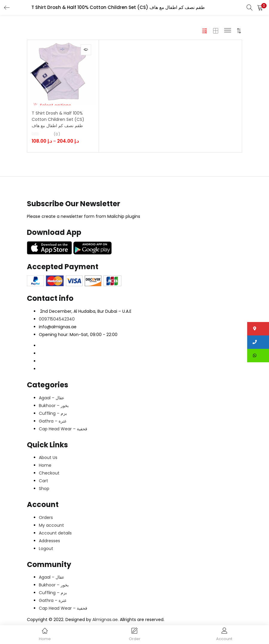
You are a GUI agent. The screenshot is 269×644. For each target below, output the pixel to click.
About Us (48, 459)
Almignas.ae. (106, 621)
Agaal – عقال (52, 399)
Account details (55, 534)
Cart (43, 483)
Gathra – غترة (53, 423)
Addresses (49, 542)
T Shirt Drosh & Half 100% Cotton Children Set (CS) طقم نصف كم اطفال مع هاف (57, 123)
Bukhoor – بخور (54, 407)
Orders (46, 519)
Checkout (49, 475)
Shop (44, 490)
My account (51, 527)
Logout (46, 550)
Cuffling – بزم (53, 415)
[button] (260, 7)
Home (45, 467)
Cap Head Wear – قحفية (63, 430)
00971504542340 (57, 321)
